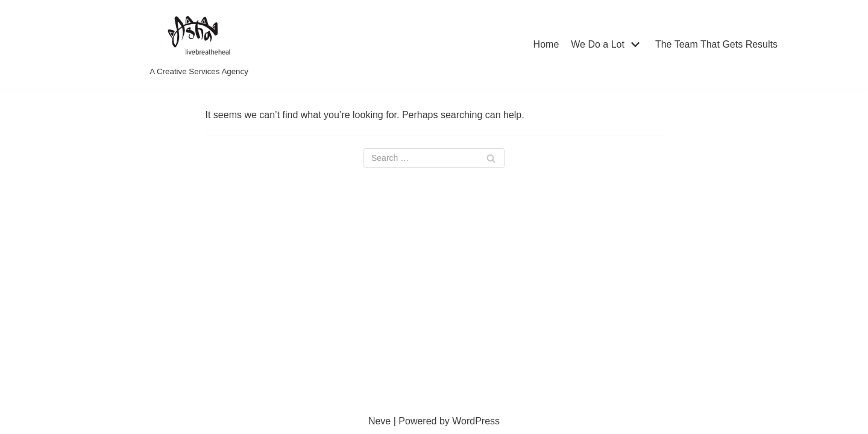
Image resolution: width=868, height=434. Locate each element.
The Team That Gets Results (716, 44)
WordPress (476, 421)
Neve (379, 421)
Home (546, 44)
